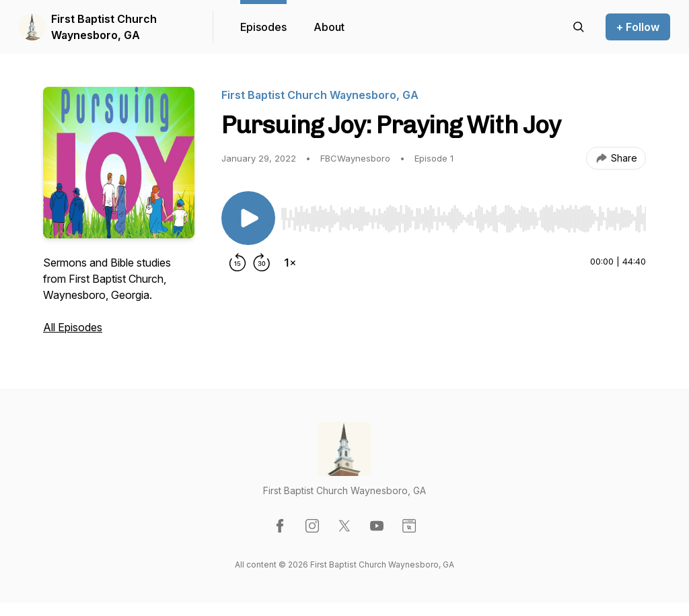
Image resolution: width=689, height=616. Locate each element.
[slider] (463, 219)
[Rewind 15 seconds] (238, 263)
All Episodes (73, 327)
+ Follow (638, 27)
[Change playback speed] (290, 263)
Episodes (263, 27)
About (329, 27)
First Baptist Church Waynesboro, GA (104, 27)
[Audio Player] (463, 215)
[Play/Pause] (248, 218)
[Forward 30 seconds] (262, 263)
